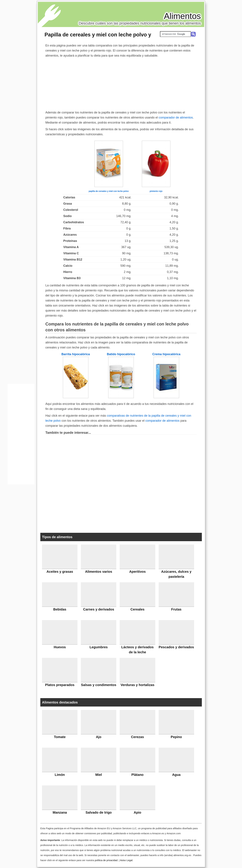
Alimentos (182, 16)
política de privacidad (106, 860)
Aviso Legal (126, 860)
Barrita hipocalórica (76, 354)
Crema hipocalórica (166, 354)
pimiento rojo (156, 191)
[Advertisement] (121, 83)
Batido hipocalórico (121, 354)
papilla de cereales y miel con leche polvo (109, 191)
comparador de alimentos (176, 118)
